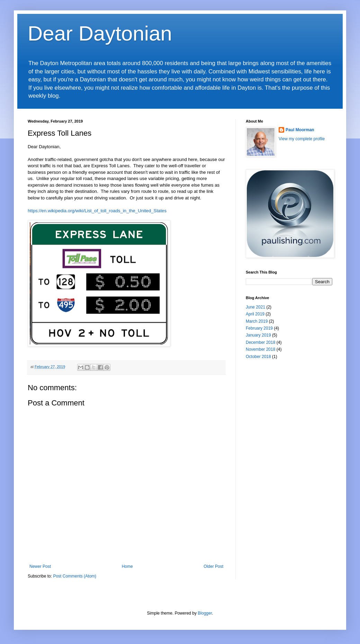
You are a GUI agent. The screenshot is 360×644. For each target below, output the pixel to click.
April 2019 (255, 314)
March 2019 (257, 321)
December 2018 (260, 342)
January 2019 (258, 335)
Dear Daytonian (100, 33)
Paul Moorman (300, 130)
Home (127, 566)
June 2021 (255, 307)
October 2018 (258, 357)
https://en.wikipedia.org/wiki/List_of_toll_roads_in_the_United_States (97, 211)
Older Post (213, 566)
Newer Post (40, 566)
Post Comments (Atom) (75, 576)
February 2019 (259, 328)
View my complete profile (302, 139)
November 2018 (260, 349)
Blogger (205, 613)
